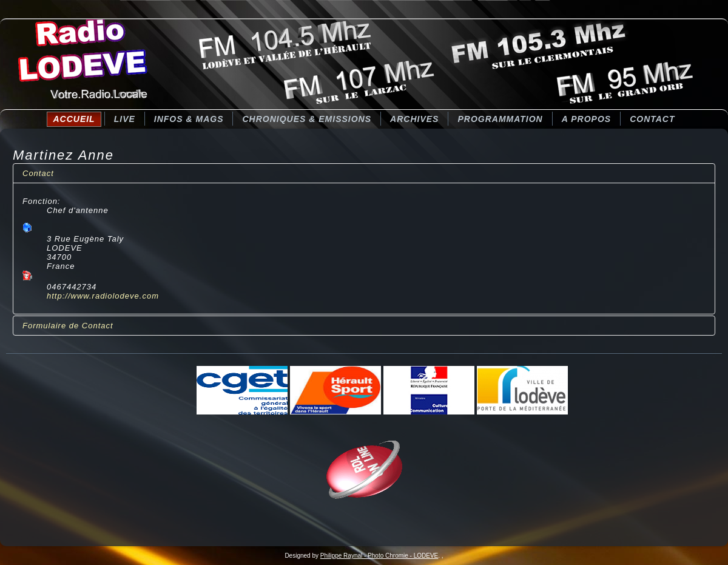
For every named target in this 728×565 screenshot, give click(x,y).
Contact (652, 119)
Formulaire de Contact (68, 326)
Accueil (74, 119)
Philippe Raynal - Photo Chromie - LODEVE (379, 556)
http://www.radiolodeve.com (103, 296)
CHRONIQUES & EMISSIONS (307, 119)
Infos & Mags (189, 119)
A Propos (586, 119)
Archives (414, 119)
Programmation (500, 119)
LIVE (125, 119)
